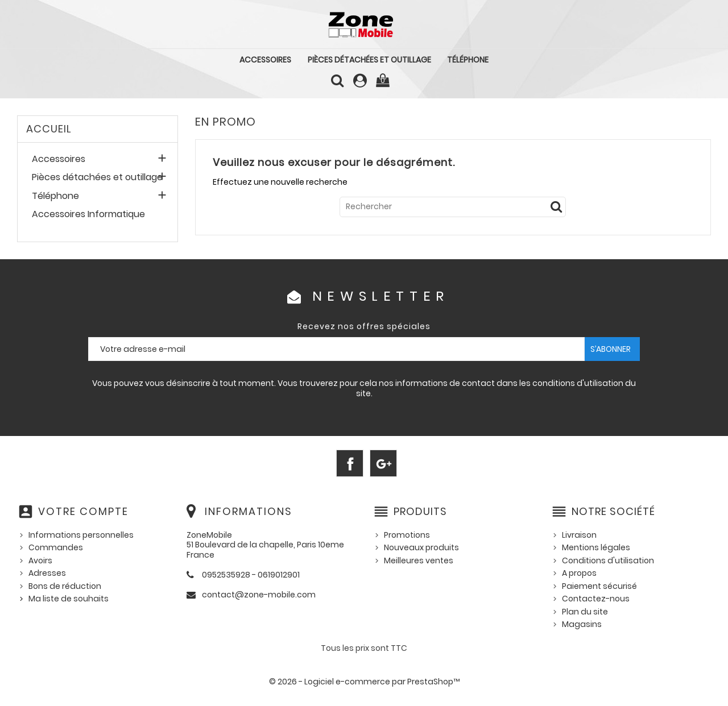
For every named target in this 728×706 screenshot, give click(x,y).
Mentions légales (596, 547)
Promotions (407, 535)
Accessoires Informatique (88, 215)
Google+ (383, 463)
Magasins (582, 624)
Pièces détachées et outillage (369, 60)
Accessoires (265, 60)
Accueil (49, 129)
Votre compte (83, 511)
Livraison (579, 535)
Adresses (47, 573)
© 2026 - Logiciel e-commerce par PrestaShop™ (364, 682)
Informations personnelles (81, 535)
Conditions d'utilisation (608, 560)
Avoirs (40, 560)
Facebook (350, 463)
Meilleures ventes (419, 560)
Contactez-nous (596, 599)
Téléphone (468, 60)
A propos (579, 573)
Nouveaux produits (421, 547)
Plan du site (585, 612)
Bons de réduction (65, 586)
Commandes (56, 547)
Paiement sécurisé (599, 586)
